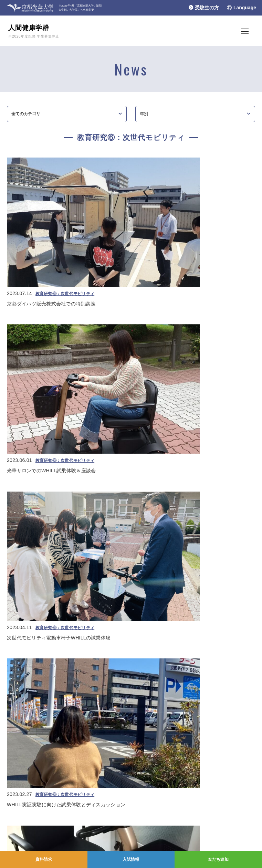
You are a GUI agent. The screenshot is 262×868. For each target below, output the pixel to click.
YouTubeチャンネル (165, 810)
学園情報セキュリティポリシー (34, 827)
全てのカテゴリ (26, 116)
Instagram (156, 827)
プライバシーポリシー (26, 818)
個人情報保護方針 (22, 810)
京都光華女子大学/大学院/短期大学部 (39, 769)
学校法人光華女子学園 (26, 762)
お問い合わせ (18, 835)
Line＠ (153, 818)
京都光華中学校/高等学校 (28, 776)
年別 (144, 116)
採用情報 (13, 843)
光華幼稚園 (15, 789)
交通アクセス (18, 851)
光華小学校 (15, 783)
